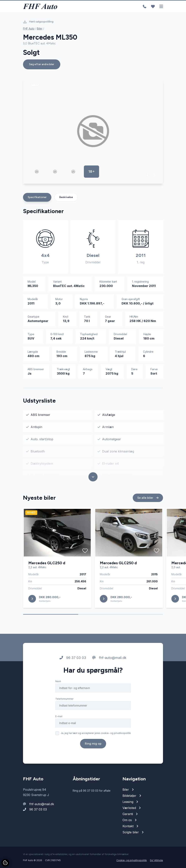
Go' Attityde (156, 860)
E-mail (59, 722)
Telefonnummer (64, 705)
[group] (93, 131)
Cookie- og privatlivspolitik (132, 860)
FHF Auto (29, 28)
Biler (40, 28)
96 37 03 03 (73, 663)
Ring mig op (93, 749)
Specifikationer (37, 197)
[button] (148, 175)
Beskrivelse (66, 197)
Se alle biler (148, 503)
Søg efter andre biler (42, 64)
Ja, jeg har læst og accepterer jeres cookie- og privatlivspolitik (96, 739)
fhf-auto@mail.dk (109, 663)
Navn (58, 687)
